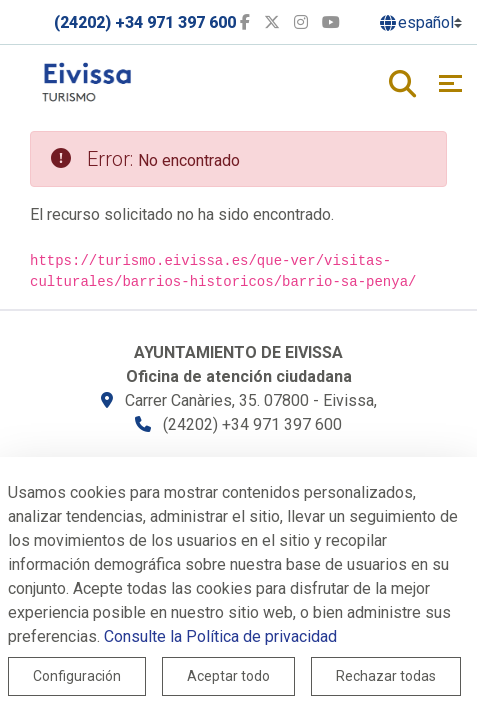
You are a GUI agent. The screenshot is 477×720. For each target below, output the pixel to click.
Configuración (77, 676)
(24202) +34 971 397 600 (145, 22)
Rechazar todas (386, 676)
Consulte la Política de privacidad (220, 636)
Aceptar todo (228, 676)
